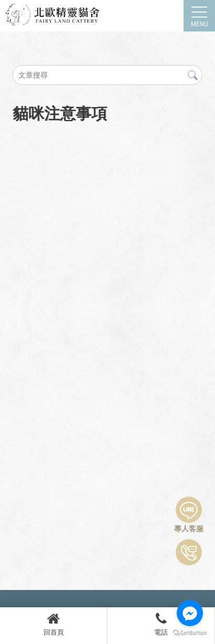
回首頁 (53, 624)
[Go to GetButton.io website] (190, 633)
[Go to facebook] (190, 613)
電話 (161, 624)
